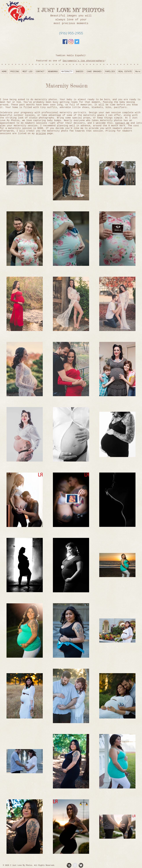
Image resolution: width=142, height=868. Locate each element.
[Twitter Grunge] (81, 865)
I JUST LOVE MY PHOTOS (71, 10)
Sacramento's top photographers (83, 61)
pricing (41, 134)
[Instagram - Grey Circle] (75, 865)
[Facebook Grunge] (69, 865)
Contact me (122, 123)
